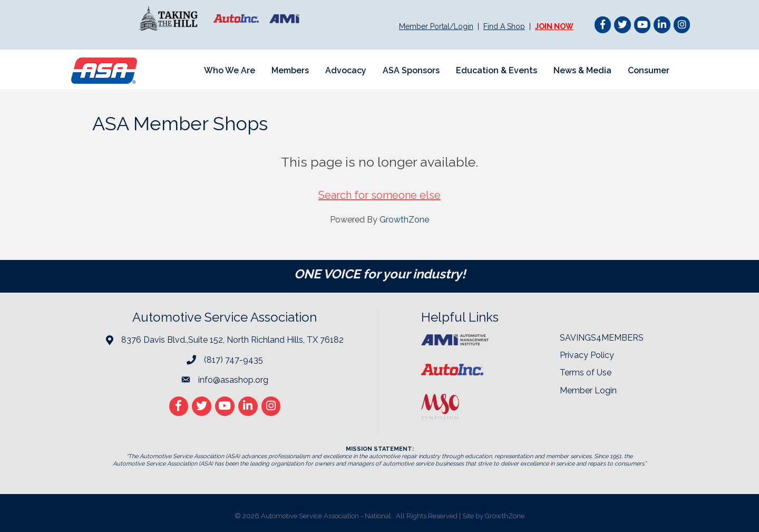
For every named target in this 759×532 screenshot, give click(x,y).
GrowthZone (404, 220)
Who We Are (230, 70)
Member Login (588, 390)
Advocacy (346, 70)
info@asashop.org (233, 380)
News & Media (582, 70)
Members (290, 70)
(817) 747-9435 (233, 360)
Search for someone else (379, 195)
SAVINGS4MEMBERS (602, 338)
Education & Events (497, 70)
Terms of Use (586, 373)
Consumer (649, 70)
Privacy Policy (587, 355)
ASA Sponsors (411, 70)
